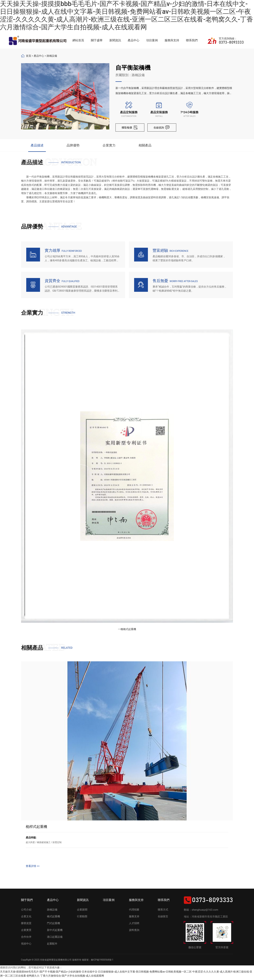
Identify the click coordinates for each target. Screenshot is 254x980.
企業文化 (26, 919)
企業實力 (109, 147)
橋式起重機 (53, 919)
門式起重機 (53, 925)
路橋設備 (52, 56)
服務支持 (134, 919)
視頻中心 (26, 946)
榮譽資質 (26, 925)
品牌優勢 (73, 147)
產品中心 (133, 40)
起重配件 (52, 946)
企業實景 (26, 932)
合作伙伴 (26, 939)
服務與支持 (172, 40)
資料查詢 (134, 932)
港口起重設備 (55, 939)
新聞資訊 (115, 40)
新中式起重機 (55, 932)
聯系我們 (192, 40)
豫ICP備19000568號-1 (102, 962)
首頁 (29, 56)
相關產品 (145, 147)
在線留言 (163, 919)
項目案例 (152, 40)
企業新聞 (82, 912)
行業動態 (82, 919)
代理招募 (134, 912)
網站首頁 (78, 40)
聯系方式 (163, 912)
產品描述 (37, 147)
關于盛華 (97, 40)
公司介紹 (26, 912)
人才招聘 (134, 925)
